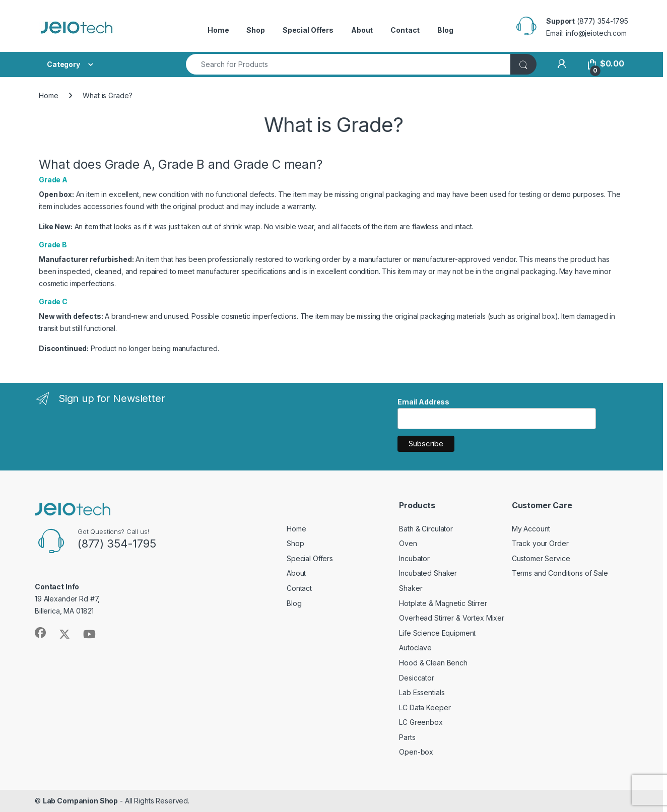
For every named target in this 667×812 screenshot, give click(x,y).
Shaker (411, 588)
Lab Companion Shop (80, 801)
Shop (255, 30)
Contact (405, 30)
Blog (445, 30)
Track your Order (540, 543)
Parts (407, 737)
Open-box (416, 752)
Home (218, 30)
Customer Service (541, 558)
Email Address (423, 402)
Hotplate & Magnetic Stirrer (443, 603)
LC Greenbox (421, 722)
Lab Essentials (422, 692)
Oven (408, 543)
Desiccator (417, 678)
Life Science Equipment (437, 633)
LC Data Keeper (425, 707)
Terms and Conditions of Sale (560, 573)
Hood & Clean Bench (433, 663)
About (362, 30)
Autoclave (415, 648)
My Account (531, 529)
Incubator (414, 558)
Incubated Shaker (428, 573)
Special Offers (308, 30)
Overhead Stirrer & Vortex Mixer (452, 618)
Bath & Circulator (426, 529)
